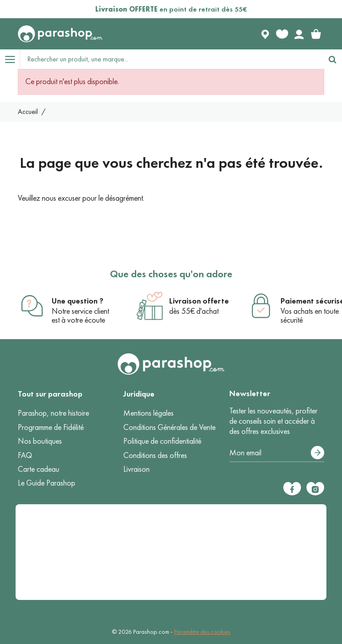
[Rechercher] (332, 59)
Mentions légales (149, 413)
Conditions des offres (155, 455)
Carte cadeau (39, 469)
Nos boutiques (40, 441)
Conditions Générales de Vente (169, 427)
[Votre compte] (299, 34)
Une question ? (77, 301)
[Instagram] (315, 489)
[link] (316, 34)
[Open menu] (10, 59)
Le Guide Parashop (47, 483)
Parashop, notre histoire (53, 413)
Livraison (136, 469)
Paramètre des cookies (202, 632)
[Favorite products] (282, 34)
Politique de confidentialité (162, 441)
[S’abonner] (318, 453)
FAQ (25, 455)
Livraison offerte (199, 301)
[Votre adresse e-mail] (277, 453)
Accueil (28, 111)
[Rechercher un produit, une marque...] (171, 59)
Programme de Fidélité (51, 427)
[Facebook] (292, 489)
